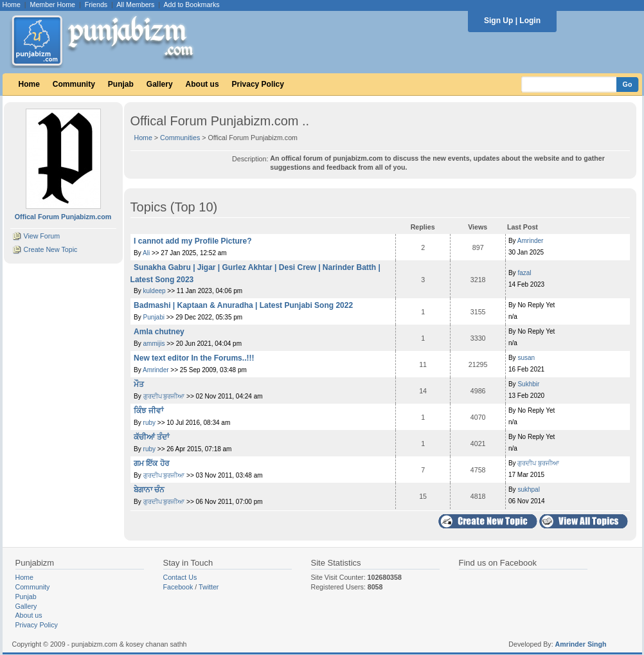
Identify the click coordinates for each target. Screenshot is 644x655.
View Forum (41, 236)
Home (12, 4)
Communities (180, 138)
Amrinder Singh (581, 644)
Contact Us (180, 577)
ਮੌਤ (139, 384)
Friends (96, 4)
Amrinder (531, 241)
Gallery (160, 84)
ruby (149, 423)
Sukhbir (528, 384)
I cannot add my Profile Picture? (192, 241)
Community (74, 84)
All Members (135, 4)
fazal (524, 273)
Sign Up (498, 21)
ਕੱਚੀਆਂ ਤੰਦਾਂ (151, 437)
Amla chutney (159, 332)
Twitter (209, 587)
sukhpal (528, 489)
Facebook (178, 587)
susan (526, 358)
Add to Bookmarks (191, 4)
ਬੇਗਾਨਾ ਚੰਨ (149, 490)
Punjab (121, 84)
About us (202, 84)
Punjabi (154, 317)
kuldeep (155, 291)
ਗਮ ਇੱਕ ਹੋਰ (151, 463)
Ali (147, 253)
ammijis (154, 344)
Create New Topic (50, 249)
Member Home (53, 4)
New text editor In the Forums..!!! (194, 358)
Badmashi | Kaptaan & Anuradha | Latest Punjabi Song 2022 (243, 305)
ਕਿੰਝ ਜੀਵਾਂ (148, 411)
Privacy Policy (258, 84)
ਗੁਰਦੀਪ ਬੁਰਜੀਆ (164, 396)
